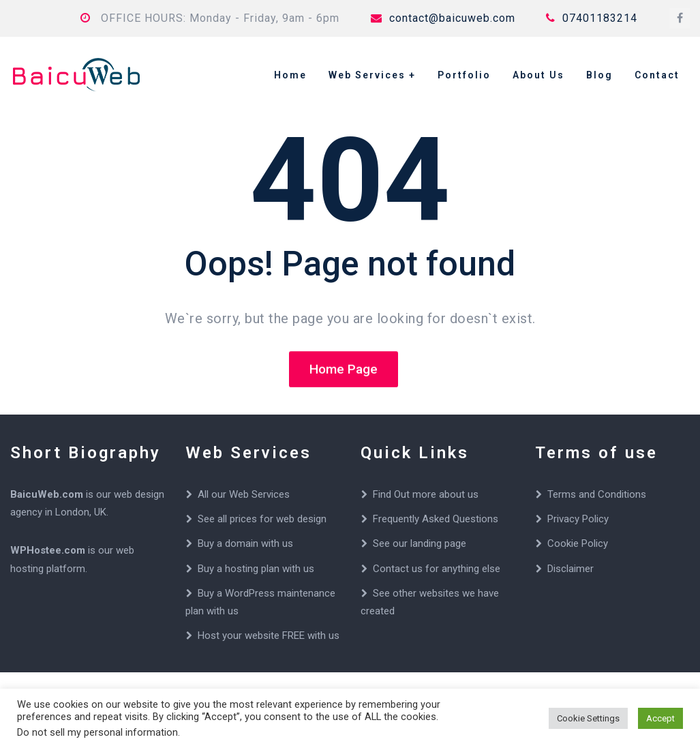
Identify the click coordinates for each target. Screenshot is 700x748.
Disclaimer (570, 569)
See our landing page (420, 543)
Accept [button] (660, 718)
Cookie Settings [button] (588, 718)
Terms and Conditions (597, 494)
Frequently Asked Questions (436, 519)
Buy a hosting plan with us (256, 569)
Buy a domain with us (245, 543)
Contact (657, 75)
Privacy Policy (578, 519)
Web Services (367, 75)
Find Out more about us (426, 494)
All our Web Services (244, 494)
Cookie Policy (578, 543)
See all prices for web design (262, 519)
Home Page (344, 370)
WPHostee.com (48, 550)
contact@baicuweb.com (443, 18)
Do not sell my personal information (97, 732)
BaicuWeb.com (47, 494)
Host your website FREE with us (269, 635)
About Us (538, 75)
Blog (599, 75)
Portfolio (464, 75)
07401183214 (591, 18)
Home (290, 75)
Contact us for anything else (437, 569)
